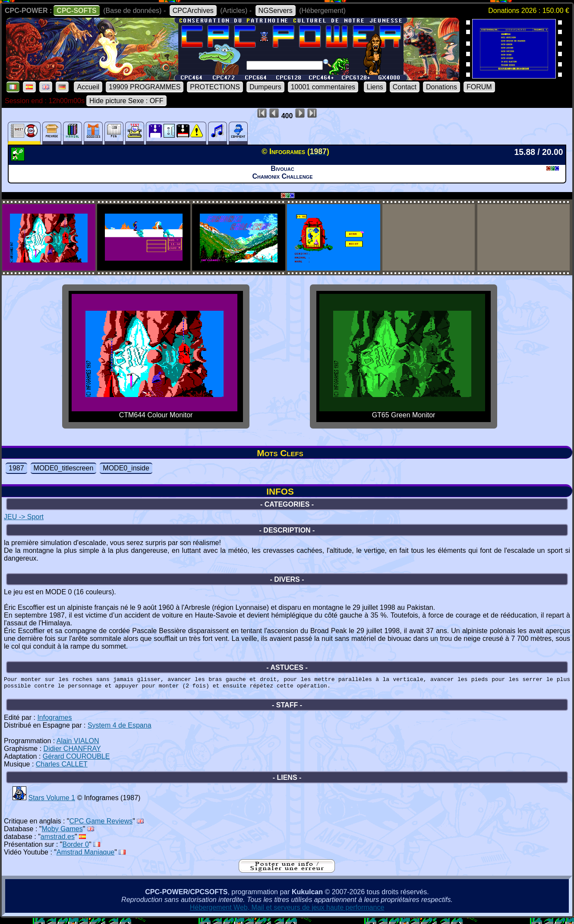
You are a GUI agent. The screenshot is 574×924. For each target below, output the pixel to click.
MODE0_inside (126, 468)
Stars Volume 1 (52, 802)
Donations (442, 87)
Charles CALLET (62, 768)
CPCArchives (193, 11)
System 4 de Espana (120, 729)
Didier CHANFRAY (72, 752)
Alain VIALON (78, 745)
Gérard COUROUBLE (76, 760)
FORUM (479, 87)
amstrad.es (58, 840)
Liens (375, 87)
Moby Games (62, 833)
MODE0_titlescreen (64, 468)
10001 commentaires (323, 87)
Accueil (88, 87)
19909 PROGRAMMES (145, 87)
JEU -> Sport (24, 517)
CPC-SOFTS (76, 11)
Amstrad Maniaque (85, 856)
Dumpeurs (265, 87)
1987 (16, 468)
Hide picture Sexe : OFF (126, 101)
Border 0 (76, 848)
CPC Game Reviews (101, 825)
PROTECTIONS (215, 87)
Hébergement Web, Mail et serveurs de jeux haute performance (287, 911)
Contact (405, 87)
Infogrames (54, 721)
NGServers (276, 11)
